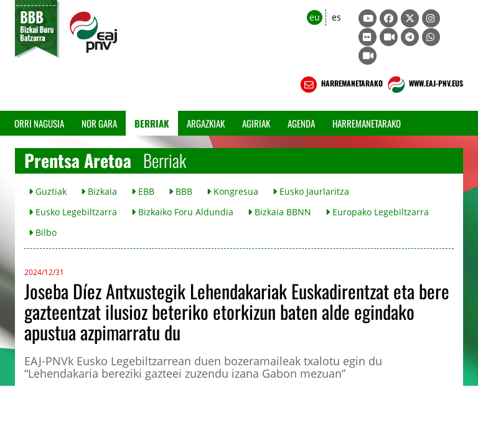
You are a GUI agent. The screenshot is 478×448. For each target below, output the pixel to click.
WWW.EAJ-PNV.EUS (424, 85)
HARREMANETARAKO (340, 85)
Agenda (301, 123)
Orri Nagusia (39, 123)
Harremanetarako (367, 123)
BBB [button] (180, 191)
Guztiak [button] (48, 191)
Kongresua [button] (232, 191)
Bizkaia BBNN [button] (279, 212)
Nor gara (99, 123)
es (336, 17)
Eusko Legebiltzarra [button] (73, 212)
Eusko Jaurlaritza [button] (311, 191)
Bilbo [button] (43, 232)
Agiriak (256, 123)
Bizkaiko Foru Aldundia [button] (182, 212)
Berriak (152, 123)
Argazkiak (206, 123)
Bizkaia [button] (99, 191)
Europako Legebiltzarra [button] (377, 212)
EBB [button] (143, 191)
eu (315, 17)
